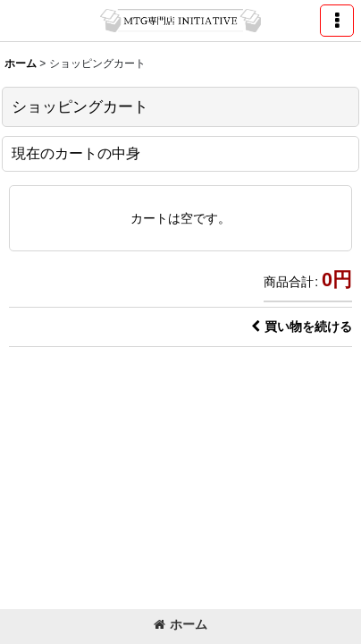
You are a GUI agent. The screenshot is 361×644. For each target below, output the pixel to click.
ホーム (180, 624)
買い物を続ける (302, 326)
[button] (337, 21)
